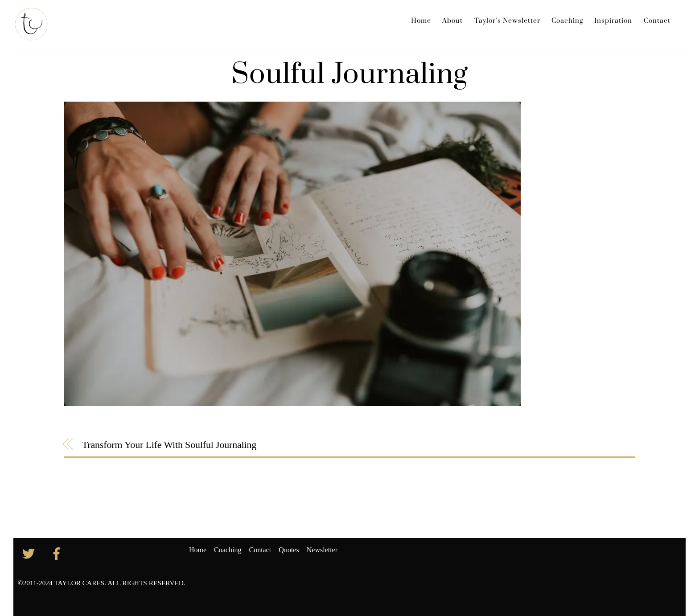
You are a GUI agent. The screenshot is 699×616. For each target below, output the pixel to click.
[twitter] (30, 553)
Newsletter (322, 550)
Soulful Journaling (350, 75)
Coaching (567, 21)
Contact (657, 21)
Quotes (289, 550)
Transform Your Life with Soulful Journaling (169, 445)
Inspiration (613, 21)
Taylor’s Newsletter (507, 21)
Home (421, 21)
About (452, 21)
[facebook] (58, 553)
